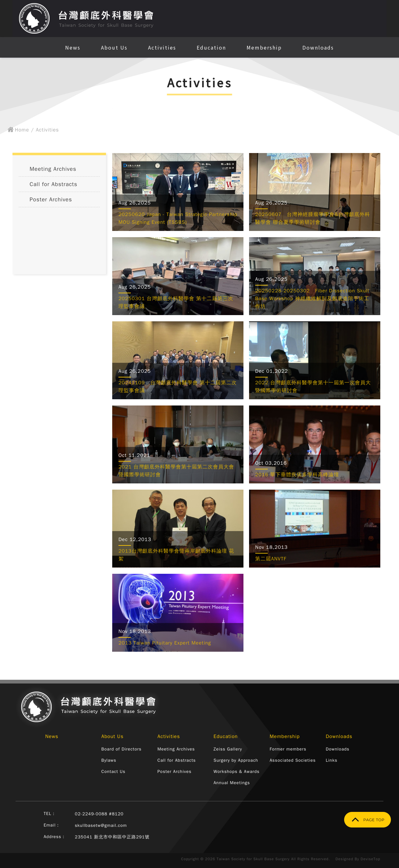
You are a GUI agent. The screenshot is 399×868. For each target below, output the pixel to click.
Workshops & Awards (237, 772)
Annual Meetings (232, 783)
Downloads (318, 47)
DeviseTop (370, 859)
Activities (162, 47)
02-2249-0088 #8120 (99, 814)
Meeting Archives (53, 169)
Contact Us (113, 772)
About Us (114, 47)
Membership (264, 47)
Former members (288, 749)
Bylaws (109, 760)
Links (332, 760)
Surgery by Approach (236, 760)
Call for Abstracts (53, 184)
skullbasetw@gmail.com (101, 825)
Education (211, 47)
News (73, 47)
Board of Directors (121, 749)
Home (15, 131)
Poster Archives (51, 199)
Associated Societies (293, 760)
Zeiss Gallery (228, 749)
